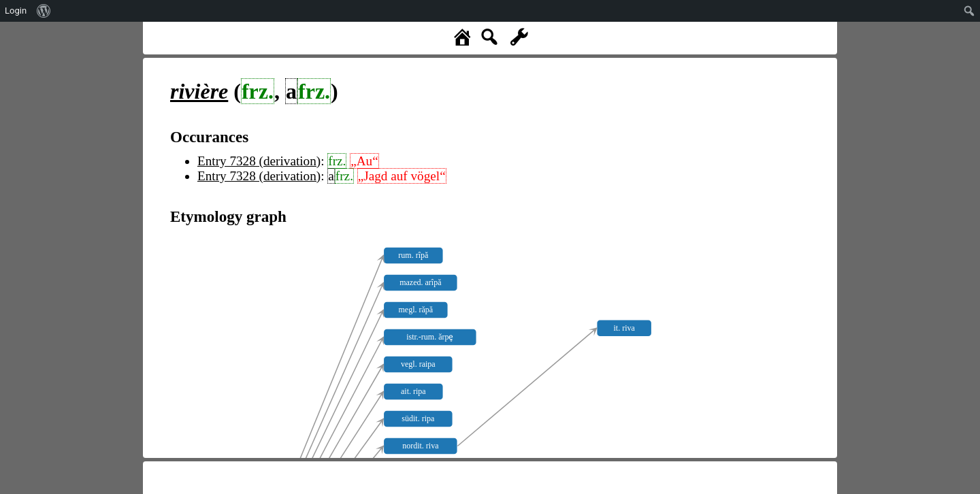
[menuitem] (44, 11)
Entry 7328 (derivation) (259, 161)
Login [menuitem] (16, 11)
